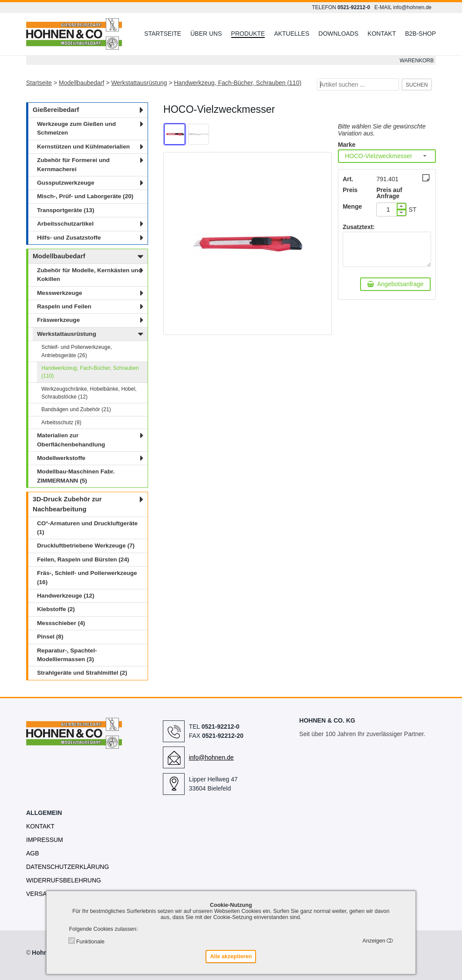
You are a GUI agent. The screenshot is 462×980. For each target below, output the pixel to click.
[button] (401, 206)
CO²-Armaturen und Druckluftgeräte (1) (87, 528)
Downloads (338, 34)
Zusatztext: (359, 227)
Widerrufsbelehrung (64, 880)
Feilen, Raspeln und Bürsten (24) (83, 559)
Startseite (163, 34)
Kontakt (382, 34)
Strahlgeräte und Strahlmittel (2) (82, 673)
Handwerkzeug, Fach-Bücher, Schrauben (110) (238, 83)
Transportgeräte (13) (66, 210)
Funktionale (90, 942)
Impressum (45, 840)
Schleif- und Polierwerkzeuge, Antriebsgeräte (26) (77, 351)
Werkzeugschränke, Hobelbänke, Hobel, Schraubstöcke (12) (89, 393)
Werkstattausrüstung (139, 83)
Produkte (248, 34)
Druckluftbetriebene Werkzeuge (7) (86, 546)
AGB (33, 853)
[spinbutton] (388, 210)
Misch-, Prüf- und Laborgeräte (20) (85, 196)
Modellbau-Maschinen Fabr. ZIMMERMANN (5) (76, 476)
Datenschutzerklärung (67, 867)
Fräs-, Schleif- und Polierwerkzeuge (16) (87, 577)
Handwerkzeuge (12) (66, 596)
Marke (347, 145)
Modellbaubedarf (81, 83)
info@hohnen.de (412, 7)
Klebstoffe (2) (56, 609)
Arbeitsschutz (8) (61, 422)
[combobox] (387, 156)
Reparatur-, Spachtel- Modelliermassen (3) (67, 655)
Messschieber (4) (61, 623)
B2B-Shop (420, 34)
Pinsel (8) (50, 637)
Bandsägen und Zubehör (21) (76, 409)
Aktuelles (292, 34)
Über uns (206, 34)
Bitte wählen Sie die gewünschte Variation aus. (382, 130)
